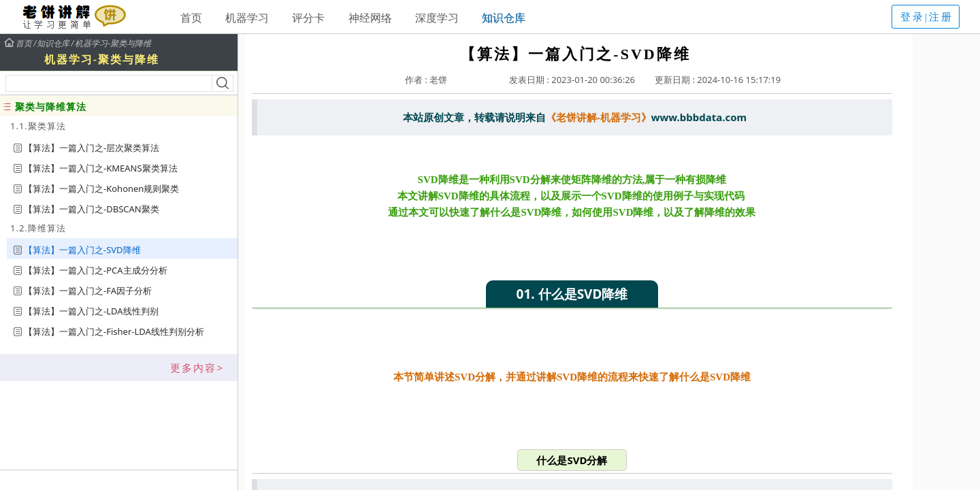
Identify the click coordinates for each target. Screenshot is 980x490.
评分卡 (308, 18)
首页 (191, 18)
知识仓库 (504, 18)
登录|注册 (927, 17)
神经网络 (370, 18)
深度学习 (437, 18)
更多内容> (197, 367)
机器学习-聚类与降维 (113, 44)
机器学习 (247, 18)
